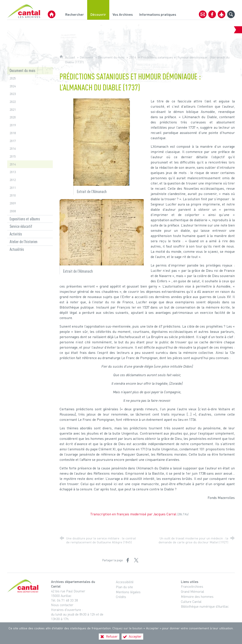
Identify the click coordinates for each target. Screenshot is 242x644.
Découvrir (87, 57)
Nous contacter (62, 605)
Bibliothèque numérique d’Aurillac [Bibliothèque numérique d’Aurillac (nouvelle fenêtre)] (205, 606)
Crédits (121, 597)
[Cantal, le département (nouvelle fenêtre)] (24, 586)
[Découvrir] (98, 10)
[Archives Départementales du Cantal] (52, 14)
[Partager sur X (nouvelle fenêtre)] (136, 560)
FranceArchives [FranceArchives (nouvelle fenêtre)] (192, 586)
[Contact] (203, 14)
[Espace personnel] (222, 14)
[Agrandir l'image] (102, 142)
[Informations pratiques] (158, 10)
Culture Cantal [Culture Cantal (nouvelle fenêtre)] (191, 602)
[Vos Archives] (123, 10)
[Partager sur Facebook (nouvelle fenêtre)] (128, 560)
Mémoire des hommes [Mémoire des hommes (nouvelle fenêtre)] (197, 597)
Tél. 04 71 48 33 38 (64, 600)
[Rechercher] (75, 10)
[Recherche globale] (231, 14)
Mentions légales (128, 592)
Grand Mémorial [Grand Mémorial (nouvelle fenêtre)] (193, 591)
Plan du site (124, 587)
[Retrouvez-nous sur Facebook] (212, 14)
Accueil (71, 57)
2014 (133, 57)
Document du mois (111, 57)
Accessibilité (125, 582)
